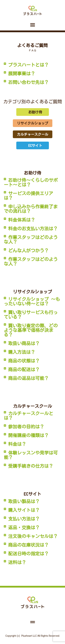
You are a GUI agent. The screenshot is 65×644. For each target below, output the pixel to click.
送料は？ (17, 562)
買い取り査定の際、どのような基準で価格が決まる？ (31, 330)
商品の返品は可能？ (28, 378)
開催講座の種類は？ (28, 435)
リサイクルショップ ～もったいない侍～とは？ (32, 301)
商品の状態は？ (24, 361)
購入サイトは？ (24, 510)
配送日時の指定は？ (28, 554)
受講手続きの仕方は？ (31, 466)
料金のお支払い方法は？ (33, 229)
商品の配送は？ (24, 369)
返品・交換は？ (24, 527)
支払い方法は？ (24, 519)
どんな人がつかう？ (28, 250)
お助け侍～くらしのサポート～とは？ (31, 182)
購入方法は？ (22, 352)
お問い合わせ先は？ (28, 82)
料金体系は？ (22, 220)
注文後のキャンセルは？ (33, 536)
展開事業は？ (22, 74)
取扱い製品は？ (24, 501)
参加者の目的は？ (26, 427)
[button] (32, 25)
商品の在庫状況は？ (28, 545)
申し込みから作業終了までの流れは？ (31, 209)
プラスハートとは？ (28, 65)
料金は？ (17, 444)
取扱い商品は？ (24, 343)
